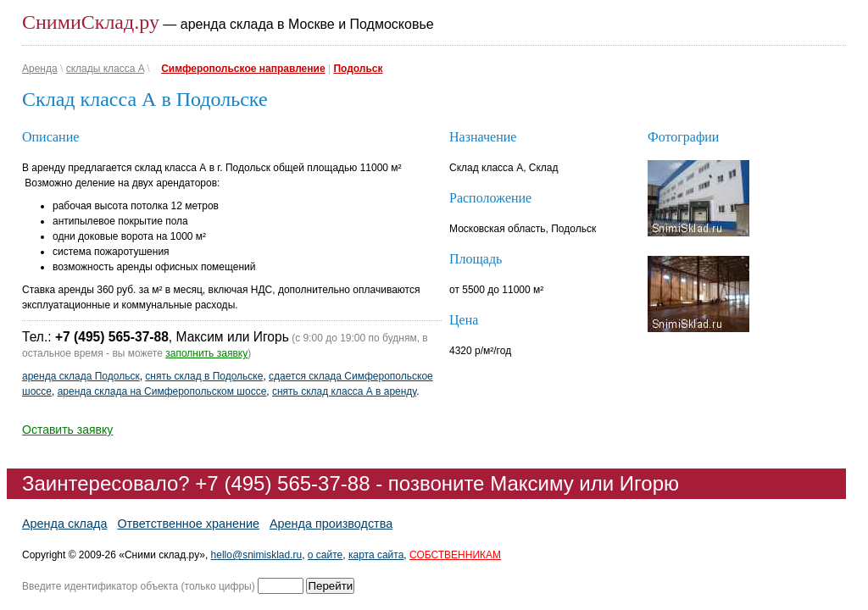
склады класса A (105, 69)
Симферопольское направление (243, 69)
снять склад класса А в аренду (344, 391)
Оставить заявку (67, 430)
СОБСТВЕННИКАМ (455, 555)
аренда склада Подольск (81, 376)
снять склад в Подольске (204, 376)
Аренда (40, 69)
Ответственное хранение (188, 524)
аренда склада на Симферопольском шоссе (162, 391)
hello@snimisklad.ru (257, 555)
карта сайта (376, 555)
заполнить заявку (206, 353)
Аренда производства (331, 524)
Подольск (358, 69)
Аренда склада (64, 524)
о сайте (325, 555)
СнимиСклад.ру (91, 22)
